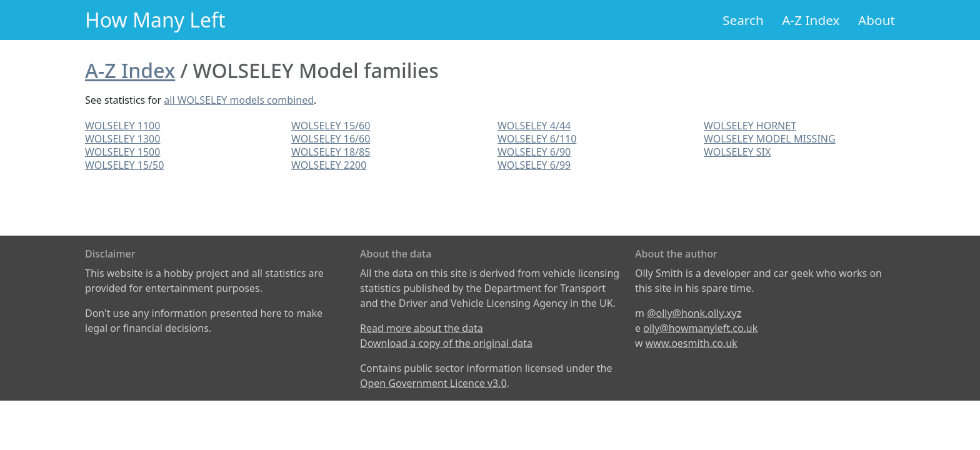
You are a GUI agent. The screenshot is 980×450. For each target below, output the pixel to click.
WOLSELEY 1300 (122, 139)
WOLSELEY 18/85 (331, 152)
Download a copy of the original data (446, 343)
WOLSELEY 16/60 (331, 139)
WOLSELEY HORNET (750, 126)
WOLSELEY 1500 (122, 152)
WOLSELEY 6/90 (534, 152)
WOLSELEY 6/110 (537, 139)
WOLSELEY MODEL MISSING (770, 139)
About (877, 20)
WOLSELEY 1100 (122, 126)
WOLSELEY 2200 (329, 165)
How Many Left (155, 20)
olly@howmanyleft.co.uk (700, 328)
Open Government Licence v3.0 (433, 383)
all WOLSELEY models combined (239, 100)
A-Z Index (811, 20)
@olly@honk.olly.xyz (694, 313)
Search (743, 20)
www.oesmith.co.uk (692, 343)
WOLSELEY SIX (737, 152)
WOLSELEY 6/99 (534, 165)
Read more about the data (422, 328)
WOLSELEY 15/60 (331, 126)
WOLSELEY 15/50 (124, 165)
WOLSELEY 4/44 (534, 126)
